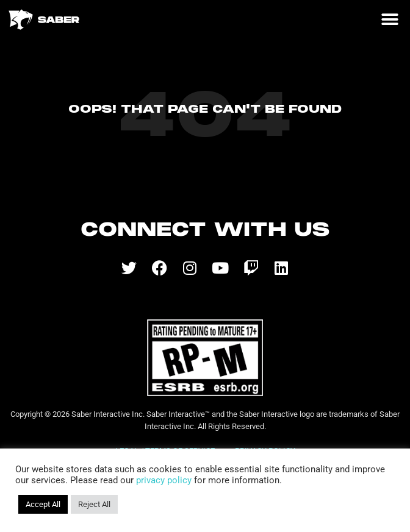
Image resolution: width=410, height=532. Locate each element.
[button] (390, 20)
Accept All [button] (43, 504)
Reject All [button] (94, 504)
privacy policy (164, 480)
